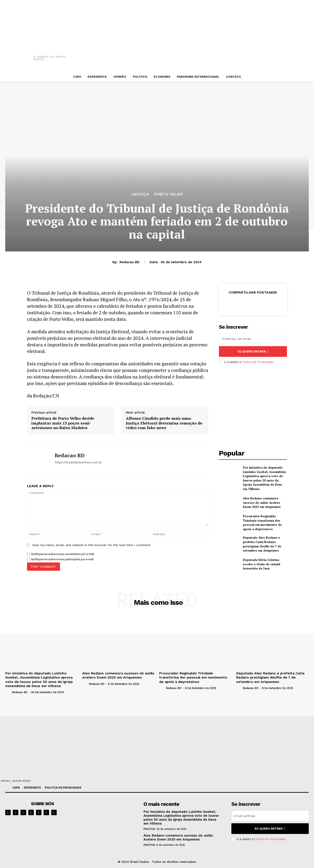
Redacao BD (130, 262)
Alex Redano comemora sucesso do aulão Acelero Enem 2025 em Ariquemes (262, 502)
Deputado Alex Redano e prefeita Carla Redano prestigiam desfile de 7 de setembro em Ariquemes (262, 544)
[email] (253, 339)
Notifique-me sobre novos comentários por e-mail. (63, 554)
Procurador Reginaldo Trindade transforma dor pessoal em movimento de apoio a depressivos (262, 523)
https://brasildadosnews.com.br (78, 462)
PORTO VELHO (169, 194)
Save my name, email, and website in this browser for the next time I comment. (92, 545)
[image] (112, 814)
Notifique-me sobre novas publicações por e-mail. (63, 559)
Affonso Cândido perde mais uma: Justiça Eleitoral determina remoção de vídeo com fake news (164, 423)
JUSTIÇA (140, 194)
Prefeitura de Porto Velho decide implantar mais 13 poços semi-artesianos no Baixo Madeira (63, 423)
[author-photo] (8, 692)
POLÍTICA (149, 829)
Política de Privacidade (257, 362)
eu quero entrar (253, 351)
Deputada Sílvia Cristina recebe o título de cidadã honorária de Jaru (262, 564)
